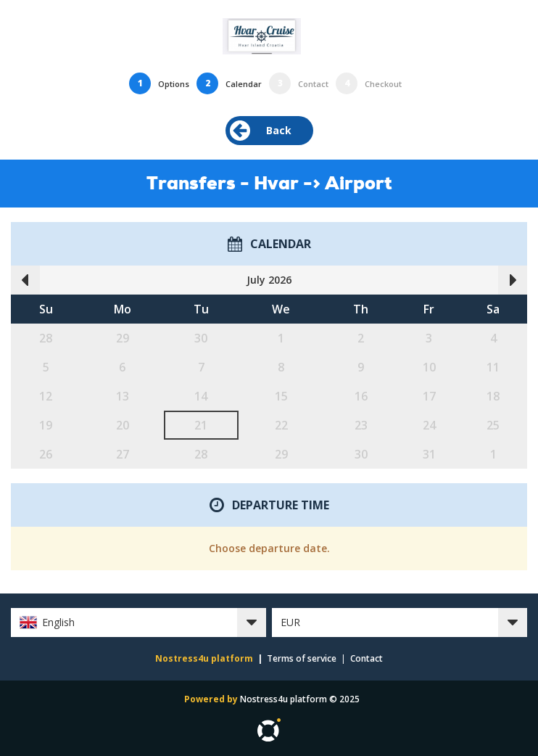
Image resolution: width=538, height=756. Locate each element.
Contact (367, 658)
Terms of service (302, 658)
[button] (138, 623)
